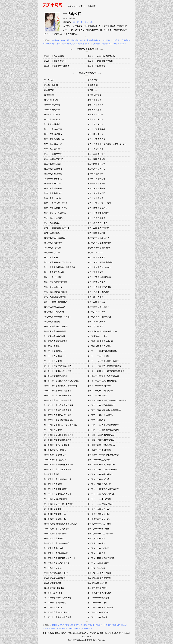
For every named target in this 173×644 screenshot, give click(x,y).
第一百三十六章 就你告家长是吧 (58, 415)
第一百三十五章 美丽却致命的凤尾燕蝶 (104, 410)
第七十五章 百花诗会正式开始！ (58, 262)
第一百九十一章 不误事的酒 (56, 553)
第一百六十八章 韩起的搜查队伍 (58, 494)
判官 (54, 44)
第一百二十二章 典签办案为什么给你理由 (62, 381)
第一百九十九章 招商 (96, 568)
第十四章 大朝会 (94, 110)
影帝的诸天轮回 (114, 625)
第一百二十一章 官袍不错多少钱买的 (103, 376)
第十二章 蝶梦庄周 (95, 105)
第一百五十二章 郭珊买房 (55, 455)
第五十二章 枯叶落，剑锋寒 (99, 203)
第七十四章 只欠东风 (96, 257)
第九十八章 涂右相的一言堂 (99, 317)
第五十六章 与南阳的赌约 (98, 213)
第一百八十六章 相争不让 (55, 538)
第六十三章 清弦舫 (52, 233)
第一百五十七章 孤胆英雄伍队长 (101, 465)
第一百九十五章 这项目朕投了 (57, 563)
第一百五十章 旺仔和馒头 (55, 450)
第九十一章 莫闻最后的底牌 (56, 302)
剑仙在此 (124, 625)
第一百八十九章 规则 (96, 543)
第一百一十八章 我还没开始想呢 (58, 371)
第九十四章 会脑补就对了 (98, 307)
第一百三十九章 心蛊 (96, 420)
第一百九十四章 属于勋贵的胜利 (101, 558)
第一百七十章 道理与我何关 (56, 499)
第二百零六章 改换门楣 (54, 588)
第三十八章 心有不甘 (96, 169)
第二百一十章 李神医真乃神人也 (58, 598)
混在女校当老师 (74, 629)
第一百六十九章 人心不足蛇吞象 (101, 494)
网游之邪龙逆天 (101, 625)
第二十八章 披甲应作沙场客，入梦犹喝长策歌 (107, 144)
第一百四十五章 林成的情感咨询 (101, 435)
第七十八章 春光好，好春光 (99, 267)
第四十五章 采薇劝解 (53, 188)
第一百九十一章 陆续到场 (98, 548)
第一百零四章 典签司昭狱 (55, 336)
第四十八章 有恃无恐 (96, 193)
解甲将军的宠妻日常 (93, 44)
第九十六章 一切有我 (96, 312)
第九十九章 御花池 (52, 322)
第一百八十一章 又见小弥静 (99, 524)
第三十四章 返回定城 (96, 159)
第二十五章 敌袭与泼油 (54, 139)
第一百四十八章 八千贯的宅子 (57, 445)
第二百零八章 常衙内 (53, 593)
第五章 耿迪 (49, 90)
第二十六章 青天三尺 (96, 139)
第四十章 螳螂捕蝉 (95, 174)
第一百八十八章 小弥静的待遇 (57, 543)
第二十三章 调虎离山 (53, 134)
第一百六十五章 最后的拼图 (99, 484)
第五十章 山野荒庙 (95, 198)
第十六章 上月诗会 (95, 115)
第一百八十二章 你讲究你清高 (57, 529)
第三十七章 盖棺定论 (53, 169)
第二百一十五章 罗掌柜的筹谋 (57, 66)
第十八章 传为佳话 (95, 119)
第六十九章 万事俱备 (53, 248)
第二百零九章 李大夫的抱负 (99, 593)
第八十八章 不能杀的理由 (98, 292)
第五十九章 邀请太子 (53, 223)
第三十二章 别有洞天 (96, 154)
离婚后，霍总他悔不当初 (70, 40)
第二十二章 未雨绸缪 (96, 129)
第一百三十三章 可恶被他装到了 (101, 405)
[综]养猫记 (55, 40)
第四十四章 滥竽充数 (96, 184)
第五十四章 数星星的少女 (98, 208)
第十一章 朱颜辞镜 (52, 105)
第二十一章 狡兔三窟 (53, 129)
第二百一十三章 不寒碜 (97, 603)
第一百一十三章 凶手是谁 (98, 356)
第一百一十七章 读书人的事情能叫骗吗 (104, 366)
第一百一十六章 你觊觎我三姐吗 (58, 366)
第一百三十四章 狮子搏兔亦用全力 (59, 410)
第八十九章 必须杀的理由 (55, 297)
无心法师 (106, 40)
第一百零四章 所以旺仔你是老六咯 (102, 331)
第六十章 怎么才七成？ (97, 223)
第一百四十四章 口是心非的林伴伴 (59, 435)
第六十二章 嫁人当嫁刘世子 (99, 228)
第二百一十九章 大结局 (83, 22)
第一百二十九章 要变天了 (98, 396)
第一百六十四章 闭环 (53, 484)
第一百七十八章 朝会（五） (56, 519)
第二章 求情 (93, 80)
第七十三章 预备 (51, 257)
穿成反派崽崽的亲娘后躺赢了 (91, 40)
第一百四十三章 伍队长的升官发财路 (103, 430)
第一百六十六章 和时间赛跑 (56, 489)
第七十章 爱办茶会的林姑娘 (99, 248)
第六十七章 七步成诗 (53, 243)
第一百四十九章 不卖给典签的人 (101, 445)
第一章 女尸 (49, 80)
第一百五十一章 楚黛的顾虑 (99, 450)
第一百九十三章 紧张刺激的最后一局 (60, 558)
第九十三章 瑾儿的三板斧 (55, 307)
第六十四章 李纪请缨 (96, 233)
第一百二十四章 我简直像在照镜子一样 (61, 386)
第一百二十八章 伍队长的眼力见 (58, 396)
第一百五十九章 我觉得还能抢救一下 (103, 469)
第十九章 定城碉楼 (52, 124)
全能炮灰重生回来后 (109, 44)
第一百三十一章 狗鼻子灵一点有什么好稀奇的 (107, 400)
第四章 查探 (93, 85)
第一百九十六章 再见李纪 (98, 563)
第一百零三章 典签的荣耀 (55, 331)
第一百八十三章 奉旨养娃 (98, 529)
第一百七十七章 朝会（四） (99, 514)
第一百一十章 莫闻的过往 (55, 351)
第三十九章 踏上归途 (53, 174)
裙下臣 (45, 629)
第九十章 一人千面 (95, 297)
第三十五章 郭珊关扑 (53, 164)
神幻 (85, 625)
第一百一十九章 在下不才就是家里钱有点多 (106, 371)
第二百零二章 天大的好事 (55, 578)
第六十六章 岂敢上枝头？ (98, 238)
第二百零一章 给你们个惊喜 (99, 573)
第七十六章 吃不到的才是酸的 (100, 262)
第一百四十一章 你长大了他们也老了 (103, 425)
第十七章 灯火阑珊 (52, 119)
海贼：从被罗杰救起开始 (66, 44)
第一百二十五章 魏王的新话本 (100, 386)
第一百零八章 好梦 (52, 346)
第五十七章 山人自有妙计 (55, 218)
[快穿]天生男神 (87, 629)
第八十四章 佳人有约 (96, 282)
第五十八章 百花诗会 (96, 218)
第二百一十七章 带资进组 (55, 61)
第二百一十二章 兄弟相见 (55, 603)
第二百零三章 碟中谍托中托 (99, 578)
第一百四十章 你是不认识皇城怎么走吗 (61, 425)
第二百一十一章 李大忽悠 (98, 598)
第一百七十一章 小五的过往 (99, 499)
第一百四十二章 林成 (53, 430)
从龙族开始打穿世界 (65, 625)
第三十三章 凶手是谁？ (54, 159)
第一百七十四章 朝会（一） (56, 509)
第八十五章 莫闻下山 (53, 287)
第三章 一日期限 (51, 85)
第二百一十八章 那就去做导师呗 (101, 56)
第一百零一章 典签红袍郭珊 (56, 327)
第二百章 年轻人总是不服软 (56, 573)
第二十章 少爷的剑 (95, 124)
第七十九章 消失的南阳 (54, 272)
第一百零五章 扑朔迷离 (97, 336)
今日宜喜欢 (122, 44)
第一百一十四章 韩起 (53, 361)
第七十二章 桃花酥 (95, 253)
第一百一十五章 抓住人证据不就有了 (103, 361)
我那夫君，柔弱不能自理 (58, 629)
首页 (81, 6)
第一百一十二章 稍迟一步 (55, 356)
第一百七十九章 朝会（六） (99, 519)
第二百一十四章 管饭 (96, 66)
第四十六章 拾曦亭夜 (96, 188)
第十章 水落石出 (94, 100)
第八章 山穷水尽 (94, 95)
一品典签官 (91, 6)
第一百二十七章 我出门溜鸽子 (100, 391)
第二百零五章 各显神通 (97, 583)
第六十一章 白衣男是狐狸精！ (57, 228)
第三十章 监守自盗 (95, 149)
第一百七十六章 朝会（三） (56, 514)
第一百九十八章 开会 (53, 568)
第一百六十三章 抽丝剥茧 (98, 479)
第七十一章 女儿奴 (52, 253)
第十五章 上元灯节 (52, 115)
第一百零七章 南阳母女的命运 (100, 341)
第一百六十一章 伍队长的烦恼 (100, 474)
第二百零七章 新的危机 (97, 588)
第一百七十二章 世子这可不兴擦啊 (59, 504)
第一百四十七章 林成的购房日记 (101, 440)
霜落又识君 (78, 625)
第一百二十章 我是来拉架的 (56, 376)
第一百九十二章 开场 (96, 553)
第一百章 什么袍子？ (96, 322)
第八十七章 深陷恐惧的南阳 (56, 292)
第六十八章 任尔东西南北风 (99, 243)
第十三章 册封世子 (52, 110)
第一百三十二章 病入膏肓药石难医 (59, 405)
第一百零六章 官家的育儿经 (56, 341)
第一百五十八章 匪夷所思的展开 (58, 469)
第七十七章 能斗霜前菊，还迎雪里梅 (60, 267)
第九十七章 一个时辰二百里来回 (58, 317)
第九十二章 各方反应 (96, 302)
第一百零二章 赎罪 (95, 327)
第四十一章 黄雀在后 (53, 179)
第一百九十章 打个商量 (54, 548)
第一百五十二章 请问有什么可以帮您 (103, 455)
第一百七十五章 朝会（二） (99, 509)
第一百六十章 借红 (52, 474)
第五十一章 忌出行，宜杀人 (56, 203)
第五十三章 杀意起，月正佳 (56, 208)
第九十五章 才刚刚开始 (54, 312)
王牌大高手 (80, 44)
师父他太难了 (116, 40)
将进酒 (54, 625)
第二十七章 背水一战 (53, 144)
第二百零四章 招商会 (53, 583)
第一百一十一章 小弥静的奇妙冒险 (102, 351)
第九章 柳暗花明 (51, 100)
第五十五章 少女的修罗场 (55, 213)
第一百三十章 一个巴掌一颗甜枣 (58, 400)
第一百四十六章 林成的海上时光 (58, 440)
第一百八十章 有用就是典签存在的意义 (61, 524)
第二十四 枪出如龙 (95, 134)
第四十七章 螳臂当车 (53, 193)
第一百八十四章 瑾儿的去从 (56, 534)
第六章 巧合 (93, 90)
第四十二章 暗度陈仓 (96, 179)
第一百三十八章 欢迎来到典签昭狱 (59, 420)
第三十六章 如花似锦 (96, 164)
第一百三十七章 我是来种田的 (100, 415)
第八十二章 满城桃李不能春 (99, 277)
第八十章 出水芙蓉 (95, 272)
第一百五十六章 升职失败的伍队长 (59, 465)
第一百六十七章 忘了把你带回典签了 (103, 489)
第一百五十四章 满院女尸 (55, 460)
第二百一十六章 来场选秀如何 (100, 61)
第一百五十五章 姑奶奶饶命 (99, 460)
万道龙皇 (91, 625)
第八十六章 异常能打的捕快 (99, 287)
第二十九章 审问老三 (53, 149)
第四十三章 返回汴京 (53, 184)
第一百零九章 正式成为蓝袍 (99, 346)
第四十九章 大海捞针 (53, 198)
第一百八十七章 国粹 (96, 538)
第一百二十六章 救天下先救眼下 (58, 391)
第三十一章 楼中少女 (53, 154)
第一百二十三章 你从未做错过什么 (102, 381)
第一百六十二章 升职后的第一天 (58, 479)
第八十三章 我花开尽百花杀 (56, 282)
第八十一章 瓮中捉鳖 (53, 277)
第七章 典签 (49, 95)
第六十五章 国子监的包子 (55, 238)
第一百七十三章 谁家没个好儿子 (101, 504)
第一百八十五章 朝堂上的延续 (100, 534)
